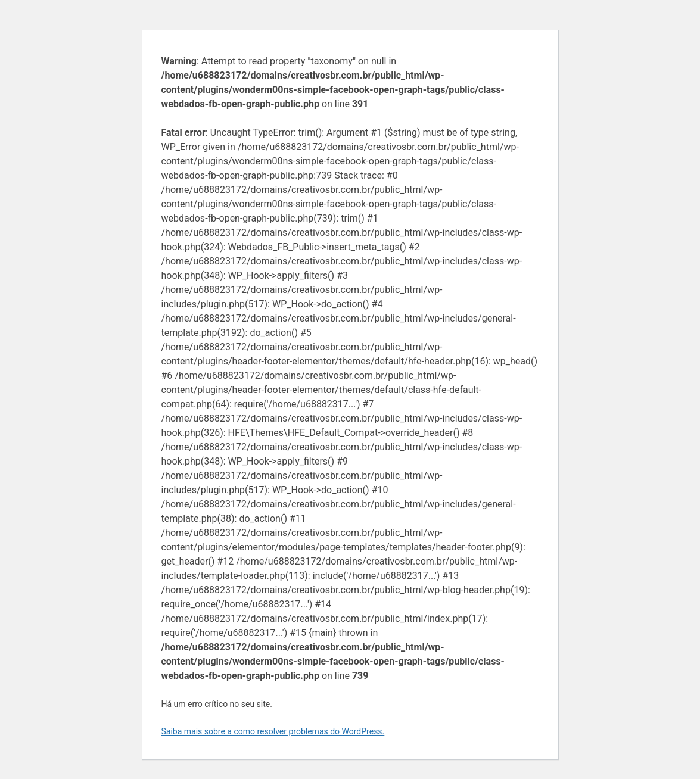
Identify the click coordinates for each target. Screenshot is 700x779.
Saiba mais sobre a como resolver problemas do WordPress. (273, 731)
